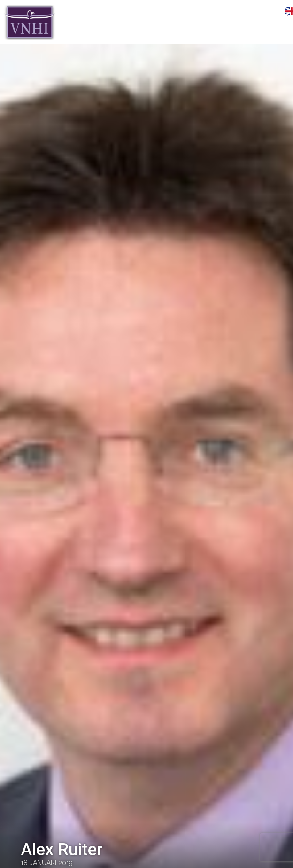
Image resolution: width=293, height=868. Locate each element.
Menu (272, 13)
